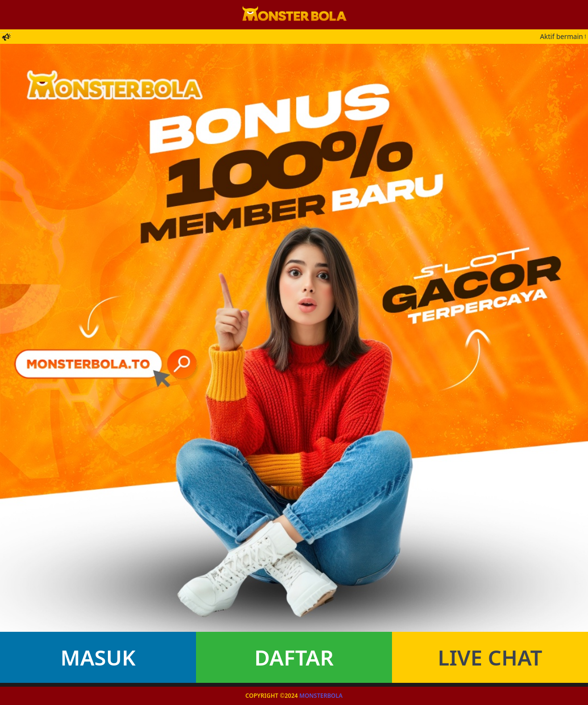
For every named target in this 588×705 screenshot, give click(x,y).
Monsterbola (321, 696)
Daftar (294, 657)
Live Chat (490, 657)
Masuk (98, 657)
